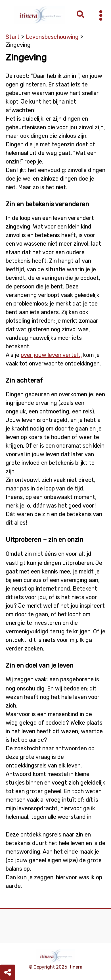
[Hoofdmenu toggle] (101, 15)
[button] (81, 15)
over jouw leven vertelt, (51, 355)
